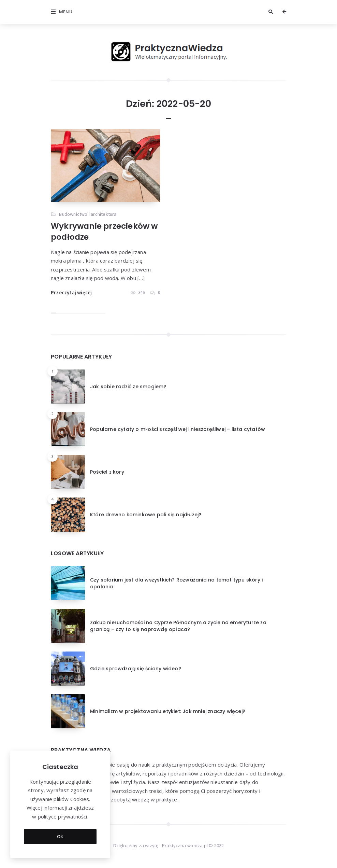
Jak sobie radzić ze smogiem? (128, 387)
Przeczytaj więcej (71, 292)
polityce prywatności (63, 816)
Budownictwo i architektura (88, 214)
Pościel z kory (107, 472)
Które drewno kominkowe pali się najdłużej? (146, 515)
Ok (60, 836)
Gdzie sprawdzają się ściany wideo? (136, 669)
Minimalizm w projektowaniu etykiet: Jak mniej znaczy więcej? (168, 711)
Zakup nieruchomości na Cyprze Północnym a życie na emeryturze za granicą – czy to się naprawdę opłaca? (178, 626)
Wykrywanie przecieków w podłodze (104, 231)
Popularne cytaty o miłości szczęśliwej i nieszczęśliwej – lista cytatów (178, 429)
